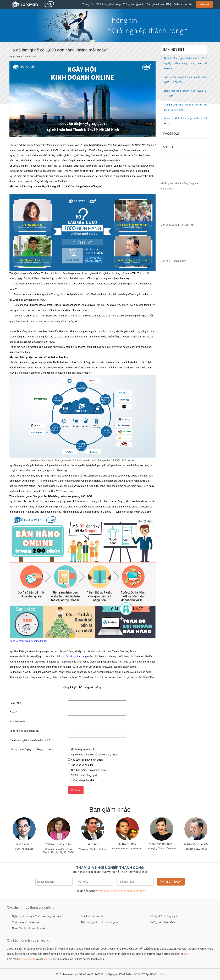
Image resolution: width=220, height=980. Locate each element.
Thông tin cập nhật (134, 4)
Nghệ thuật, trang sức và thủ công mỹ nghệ (37, 916)
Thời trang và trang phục (26, 922)
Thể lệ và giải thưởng (109, 4)
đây (186, 954)
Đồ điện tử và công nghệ (164, 916)
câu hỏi (48, 959)
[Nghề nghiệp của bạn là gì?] (97, 731)
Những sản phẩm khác (163, 922)
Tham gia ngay (171, 882)
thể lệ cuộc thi (27, 959)
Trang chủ (88, 4)
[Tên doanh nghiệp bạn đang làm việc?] (97, 740)
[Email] (97, 713)
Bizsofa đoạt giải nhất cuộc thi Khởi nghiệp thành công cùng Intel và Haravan (186, 63)
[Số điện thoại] (97, 722)
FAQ (169, 4)
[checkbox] (69, 749)
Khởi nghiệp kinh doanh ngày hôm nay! (122, 891)
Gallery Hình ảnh (183, 4)
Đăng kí (204, 4)
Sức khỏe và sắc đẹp (93, 916)
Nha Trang (81, 656)
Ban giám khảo (155, 4)
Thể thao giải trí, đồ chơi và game (100, 922)
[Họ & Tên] (97, 703)
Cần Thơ (69, 656)
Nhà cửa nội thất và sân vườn (29, 928)
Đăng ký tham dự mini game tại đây (28, 641)
